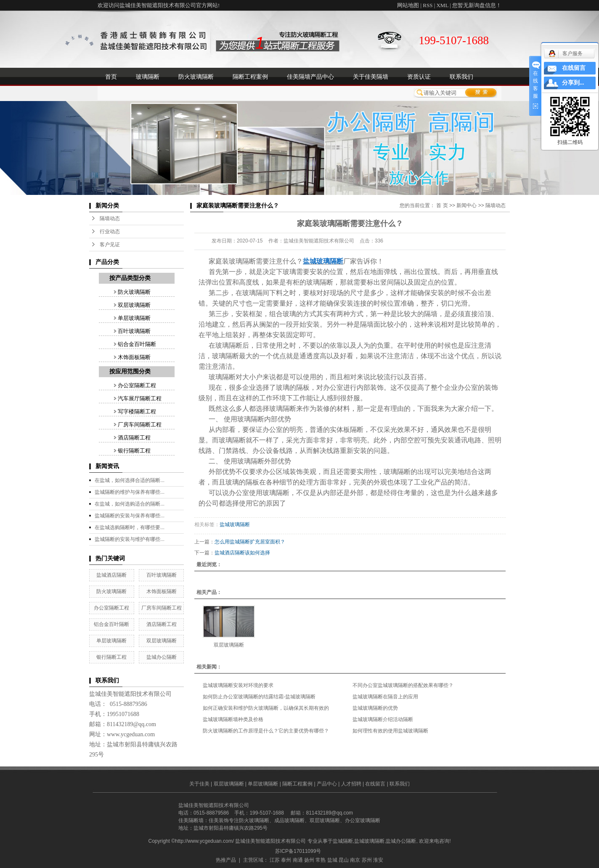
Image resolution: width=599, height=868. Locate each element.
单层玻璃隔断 (134, 318)
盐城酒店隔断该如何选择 (242, 553)
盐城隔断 (343, 841)
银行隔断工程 (134, 451)
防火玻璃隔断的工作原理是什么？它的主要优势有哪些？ (266, 731)
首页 (111, 77)
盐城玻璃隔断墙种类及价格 (233, 719)
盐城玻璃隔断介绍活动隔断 (383, 719)
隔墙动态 (110, 218)
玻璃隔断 (148, 77)
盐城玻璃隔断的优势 (375, 708)
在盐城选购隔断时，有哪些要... (130, 527)
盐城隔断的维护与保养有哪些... (130, 492)
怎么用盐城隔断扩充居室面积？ (250, 542)
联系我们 (461, 77)
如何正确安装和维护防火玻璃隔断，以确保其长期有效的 (266, 708)
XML (442, 5)
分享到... (573, 83)
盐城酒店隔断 (111, 575)
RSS (428, 5)
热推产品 (226, 860)
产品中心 (327, 784)
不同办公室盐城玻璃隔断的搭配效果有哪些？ (403, 685)
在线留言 (375, 784)
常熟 (321, 860)
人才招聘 (351, 784)
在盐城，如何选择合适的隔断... (130, 480)
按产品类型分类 (130, 278)
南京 (355, 860)
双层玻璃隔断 (134, 305)
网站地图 (408, 5)
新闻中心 (466, 205)
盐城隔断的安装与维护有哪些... (130, 539)
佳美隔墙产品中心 (310, 77)
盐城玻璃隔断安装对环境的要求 (238, 685)
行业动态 (110, 232)
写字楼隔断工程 (137, 411)
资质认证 (419, 77)
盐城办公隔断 (162, 657)
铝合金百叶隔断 (137, 344)
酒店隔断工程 (134, 438)
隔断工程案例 (250, 77)
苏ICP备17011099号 (298, 851)
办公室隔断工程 (137, 385)
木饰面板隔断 (134, 357)
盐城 (332, 860)
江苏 (275, 860)
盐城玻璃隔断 (235, 525)
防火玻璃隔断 (196, 77)
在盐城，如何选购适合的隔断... (130, 504)
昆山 (344, 860)
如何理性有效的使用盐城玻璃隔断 (390, 731)
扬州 (309, 860)
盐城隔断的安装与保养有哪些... (130, 516)
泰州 (286, 860)
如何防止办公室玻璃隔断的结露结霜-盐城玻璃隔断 (259, 697)
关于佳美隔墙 (371, 77)
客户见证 (110, 245)
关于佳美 (199, 784)
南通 (298, 860)
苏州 (367, 860)
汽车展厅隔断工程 (140, 398)
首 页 (442, 205)
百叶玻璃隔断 (134, 331)
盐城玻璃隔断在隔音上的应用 (385, 697)
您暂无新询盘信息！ (477, 5)
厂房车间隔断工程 (140, 425)
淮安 (378, 860)
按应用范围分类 (130, 371)
